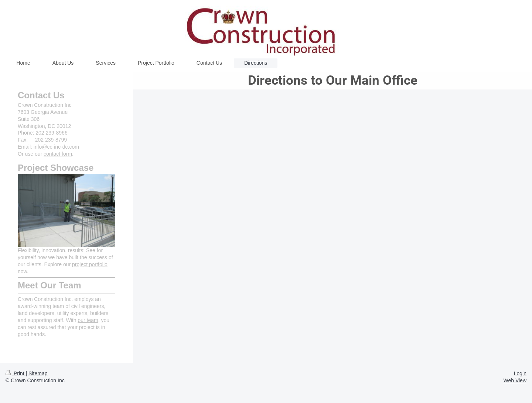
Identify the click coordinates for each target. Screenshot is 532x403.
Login (520, 373)
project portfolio (90, 264)
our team (88, 320)
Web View (515, 380)
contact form (58, 154)
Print (16, 373)
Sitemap (38, 373)
